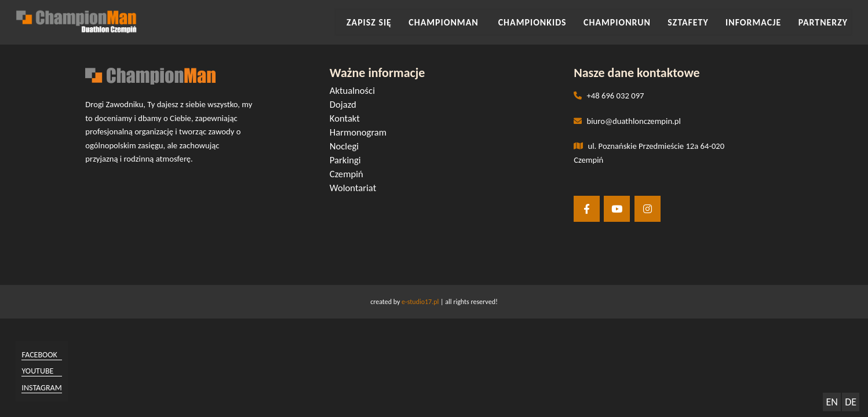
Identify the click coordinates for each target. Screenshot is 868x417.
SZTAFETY (699, 23)
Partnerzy (824, 23)
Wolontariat (355, 189)
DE (851, 402)
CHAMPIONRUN (633, 23)
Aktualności (355, 91)
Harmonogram (361, 133)
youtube (40, 371)
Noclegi (347, 147)
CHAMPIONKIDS (554, 23)
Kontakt (348, 119)
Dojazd (346, 105)
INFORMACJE (760, 23)
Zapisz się (402, 23)
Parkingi (348, 161)
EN (831, 402)
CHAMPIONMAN (473, 23)
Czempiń (349, 175)
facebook (42, 355)
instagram (44, 387)
